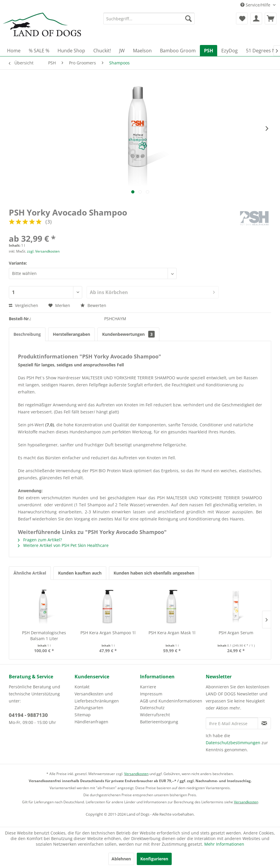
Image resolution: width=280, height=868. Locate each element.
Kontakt (82, 687)
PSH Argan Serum (236, 633)
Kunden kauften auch (80, 573)
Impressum (151, 694)
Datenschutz (152, 708)
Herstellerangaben (71, 334)
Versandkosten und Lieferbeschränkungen (97, 697)
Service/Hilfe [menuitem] (256, 5)
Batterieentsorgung (159, 722)
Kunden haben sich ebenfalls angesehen (154, 573)
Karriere (148, 687)
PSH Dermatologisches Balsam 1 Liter (44, 636)
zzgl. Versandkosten (43, 251)
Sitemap (83, 715)
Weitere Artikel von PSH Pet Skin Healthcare (63, 545)
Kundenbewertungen (128, 334)
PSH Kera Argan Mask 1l (172, 633)
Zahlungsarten (89, 708)
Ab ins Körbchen (152, 292)
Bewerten (93, 305)
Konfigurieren (154, 859)
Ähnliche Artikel (30, 573)
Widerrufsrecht (155, 715)
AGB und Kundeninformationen (171, 701)
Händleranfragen (91, 722)
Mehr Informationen (224, 844)
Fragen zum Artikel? (40, 540)
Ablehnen (121, 859)
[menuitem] (149, 19)
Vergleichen (23, 305)
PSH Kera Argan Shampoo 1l (108, 633)
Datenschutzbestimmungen (233, 743)
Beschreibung (27, 334)
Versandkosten (136, 774)
